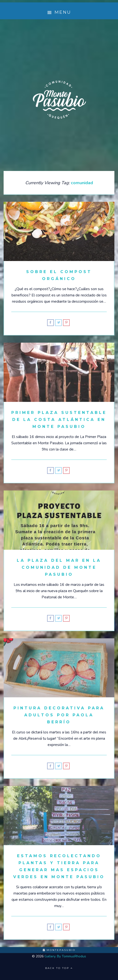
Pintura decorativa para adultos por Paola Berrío (59, 715)
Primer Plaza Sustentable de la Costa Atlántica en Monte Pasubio (59, 420)
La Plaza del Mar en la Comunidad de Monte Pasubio (59, 567)
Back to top (59, 968)
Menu (59, 12)
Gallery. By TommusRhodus (65, 956)
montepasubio (59, 950)
